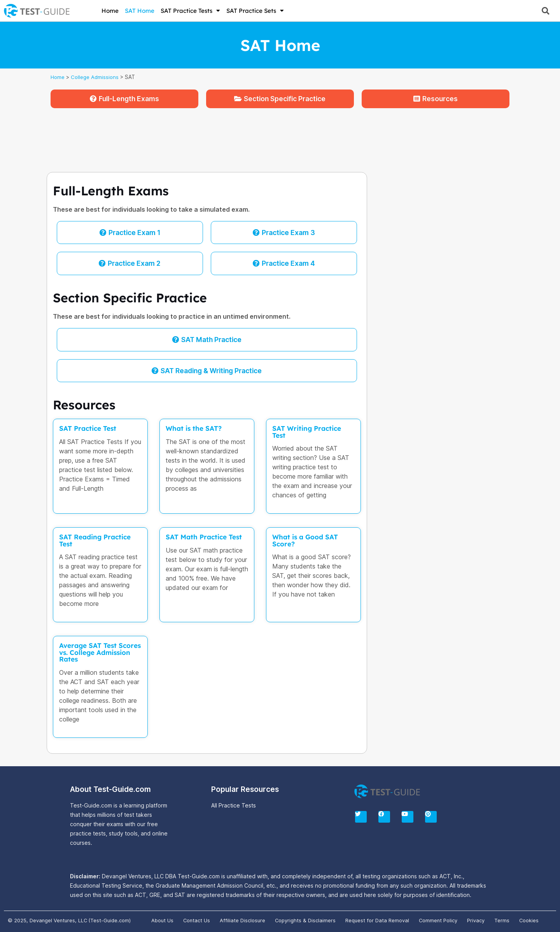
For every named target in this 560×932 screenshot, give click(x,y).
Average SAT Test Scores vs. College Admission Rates (90, 652)
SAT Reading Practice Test (95, 540)
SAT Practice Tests (190, 11)
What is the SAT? (194, 428)
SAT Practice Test (88, 428)
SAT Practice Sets (255, 11)
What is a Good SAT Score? (305, 540)
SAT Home (140, 11)
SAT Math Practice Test (204, 537)
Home (110, 11)
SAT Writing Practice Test (307, 432)
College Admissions (96, 77)
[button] (545, 11)
